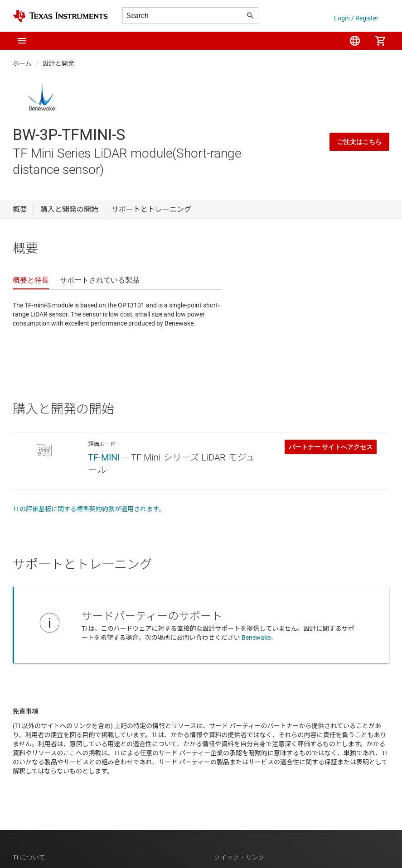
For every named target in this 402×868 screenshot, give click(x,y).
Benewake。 (259, 638)
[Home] (60, 16)
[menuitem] (355, 41)
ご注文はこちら (359, 142)
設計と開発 (58, 63)
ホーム (22, 63)
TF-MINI (104, 457)
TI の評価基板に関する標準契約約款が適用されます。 (89, 509)
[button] (22, 41)
